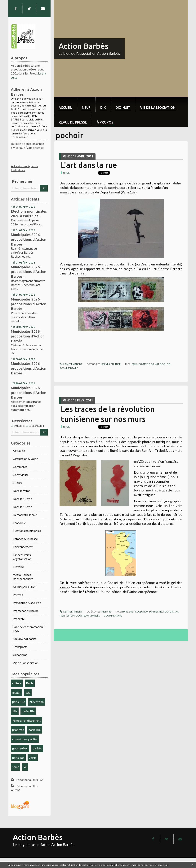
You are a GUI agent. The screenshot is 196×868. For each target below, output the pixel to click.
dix (103, 107)
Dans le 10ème (22, 499)
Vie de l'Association (26, 663)
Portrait (18, 595)
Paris (30, 683)
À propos (105, 122)
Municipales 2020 (25, 587)
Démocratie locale (25, 515)
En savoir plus (162, 865)
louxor (16, 692)
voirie (33, 758)
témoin (70, 616)
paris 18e (35, 730)
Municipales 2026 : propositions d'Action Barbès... (29, 239)
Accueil (65, 107)
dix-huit (123, 107)
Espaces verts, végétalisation (22, 557)
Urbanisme (20, 655)
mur (62, 616)
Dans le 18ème (22, 507)
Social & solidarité (25, 639)
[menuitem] (65, 104)
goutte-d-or (20, 748)
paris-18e (28, 711)
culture (17, 683)
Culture (18, 483)
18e (15, 711)
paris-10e (19, 702)
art (157, 364)
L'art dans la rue (89, 165)
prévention (37, 702)
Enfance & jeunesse (25, 539)
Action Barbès (83, 46)
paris (135, 364)
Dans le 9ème (22, 491)
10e (28, 692)
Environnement (23, 547)
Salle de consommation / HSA (29, 629)
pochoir (165, 364)
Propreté (19, 619)
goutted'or (83, 616)
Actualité (19, 451)
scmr (16, 767)
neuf (86, 107)
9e (25, 767)
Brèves (106, 364)
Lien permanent (71, 364)
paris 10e (18, 758)
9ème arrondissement (26, 720)
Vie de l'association (158, 107)
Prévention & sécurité (27, 603)
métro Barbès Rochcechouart (23, 577)
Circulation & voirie (25, 459)
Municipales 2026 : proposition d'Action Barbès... (28, 336)
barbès (37, 748)
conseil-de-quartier (25, 739)
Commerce (20, 467)
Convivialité (21, 475)
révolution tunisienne (148, 612)
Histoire (18, 567)
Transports (20, 647)
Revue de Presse (73, 122)
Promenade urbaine (26, 611)
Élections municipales (27, 531)
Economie (19, 523)
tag (177, 612)
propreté (18, 730)
